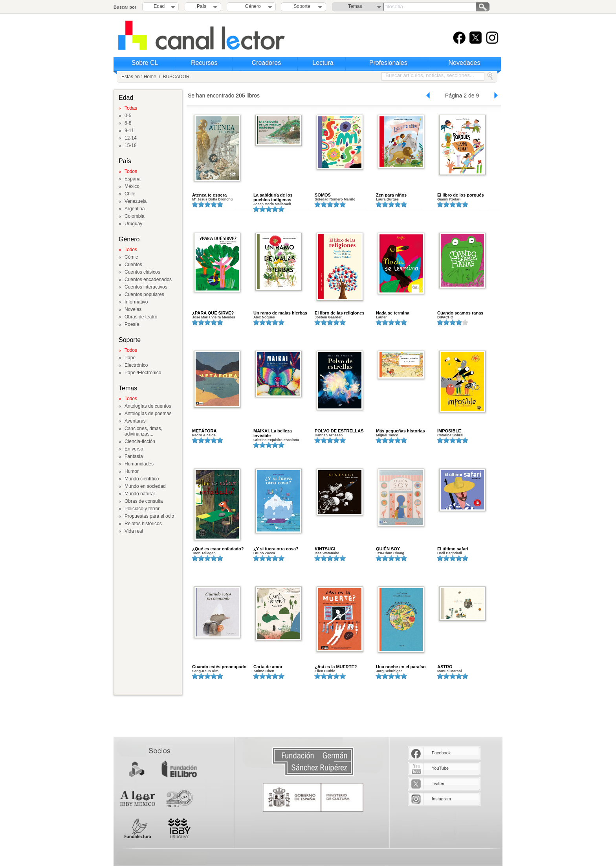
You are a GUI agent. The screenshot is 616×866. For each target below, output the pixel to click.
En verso (134, 449)
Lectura (323, 63)
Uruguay (133, 224)
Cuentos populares (144, 294)
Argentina (135, 209)
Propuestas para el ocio (149, 516)
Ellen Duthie (325, 671)
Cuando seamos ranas (460, 313)
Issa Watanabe (327, 553)
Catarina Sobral (450, 435)
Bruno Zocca (264, 553)
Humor (132, 471)
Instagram (441, 799)
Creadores (267, 63)
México (132, 186)
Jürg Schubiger (389, 671)
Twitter (438, 783)
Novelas (133, 309)
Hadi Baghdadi (450, 553)
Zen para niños (391, 195)
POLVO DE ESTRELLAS (339, 431)
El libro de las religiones (340, 313)
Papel (131, 358)
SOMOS (323, 195)
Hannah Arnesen (329, 435)
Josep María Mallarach (272, 204)
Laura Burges (387, 199)
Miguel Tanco (387, 435)
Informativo (136, 302)
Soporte (302, 6)
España (133, 179)
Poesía (132, 324)
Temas (355, 6)
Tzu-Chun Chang (390, 553)
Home (150, 77)
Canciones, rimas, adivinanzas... (143, 431)
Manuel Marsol (450, 671)
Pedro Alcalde (204, 435)
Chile (130, 194)
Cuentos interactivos (146, 287)
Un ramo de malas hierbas (280, 313)
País (202, 6)
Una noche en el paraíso (401, 667)
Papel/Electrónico (143, 373)
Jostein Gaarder (328, 317)
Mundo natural (140, 494)
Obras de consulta (144, 501)
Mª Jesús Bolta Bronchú (212, 199)
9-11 (129, 131)
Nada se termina (393, 313)
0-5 (128, 116)
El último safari (453, 549)
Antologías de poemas (148, 414)
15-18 (131, 145)
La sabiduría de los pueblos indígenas (273, 197)
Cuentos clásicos (142, 272)
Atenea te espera (209, 195)
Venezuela (136, 201)
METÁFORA (204, 431)
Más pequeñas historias (401, 431)
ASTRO (445, 667)
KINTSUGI (325, 549)
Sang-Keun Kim (205, 671)
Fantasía (134, 456)
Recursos (204, 63)
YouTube (440, 768)
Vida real (134, 531)
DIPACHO (445, 317)
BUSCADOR (176, 77)
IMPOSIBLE (449, 431)
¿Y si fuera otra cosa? (276, 549)
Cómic (131, 257)
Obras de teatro (141, 317)
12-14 (131, 138)
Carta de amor (268, 667)
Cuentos (133, 265)
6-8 (128, 123)
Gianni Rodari (449, 199)
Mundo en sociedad (145, 486)
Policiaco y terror (142, 509)
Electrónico (136, 365)
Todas (131, 108)
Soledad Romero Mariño (335, 199)
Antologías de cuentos (148, 406)
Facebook (441, 753)
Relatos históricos (143, 524)
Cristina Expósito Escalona (276, 440)
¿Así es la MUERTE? (336, 667)
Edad (159, 6)
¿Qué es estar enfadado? (218, 549)
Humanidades (139, 464)
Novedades (465, 63)
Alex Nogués (264, 317)
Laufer (381, 317)
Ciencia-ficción (140, 441)
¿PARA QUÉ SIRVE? (213, 313)
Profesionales (388, 63)
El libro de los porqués (461, 195)
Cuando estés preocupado (219, 667)
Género (252, 6)
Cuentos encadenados (148, 279)
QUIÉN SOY (388, 549)
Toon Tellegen (204, 553)
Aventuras (135, 421)
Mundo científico (142, 479)
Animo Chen (264, 671)
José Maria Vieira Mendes (214, 317)
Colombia (135, 216)
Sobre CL (145, 63)
